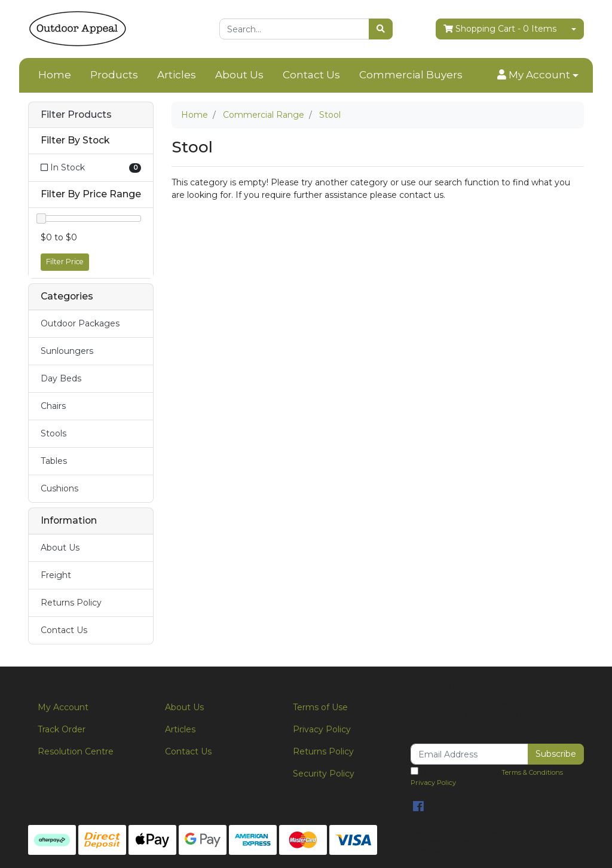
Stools (53, 433)
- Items (500, 29)
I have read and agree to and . (494, 777)
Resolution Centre (76, 751)
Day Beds (61, 378)
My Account (63, 707)
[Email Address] (469, 754)
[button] (538, 75)
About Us (239, 75)
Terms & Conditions (532, 772)
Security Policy (324, 774)
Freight (56, 575)
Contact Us (311, 75)
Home (55, 75)
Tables (54, 461)
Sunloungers (67, 351)
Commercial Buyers (411, 75)
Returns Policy (71, 603)
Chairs (53, 406)
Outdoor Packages (80, 323)
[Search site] (381, 29)
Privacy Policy (322, 729)
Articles (177, 75)
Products (114, 75)
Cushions (59, 488)
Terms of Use (320, 707)
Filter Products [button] (76, 115)
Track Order (62, 729)
